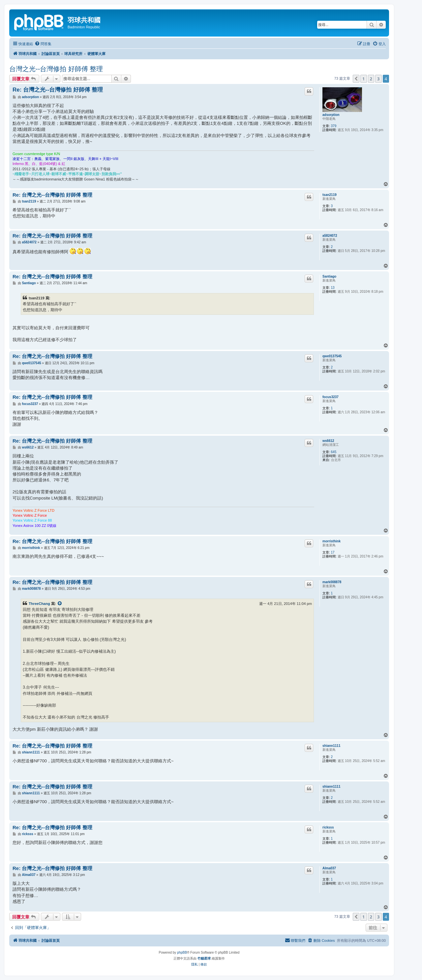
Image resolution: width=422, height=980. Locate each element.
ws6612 (328, 441)
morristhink (332, 541)
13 (333, 288)
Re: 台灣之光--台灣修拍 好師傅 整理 (58, 90)
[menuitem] (43, 44)
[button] (356, 79)
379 (334, 126)
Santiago (329, 276)
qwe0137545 (332, 356)
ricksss (328, 827)
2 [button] (371, 79)
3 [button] (378, 79)
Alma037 (329, 868)
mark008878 (332, 582)
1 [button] (363, 79)
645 (334, 452)
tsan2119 (330, 195)
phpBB (182, 953)
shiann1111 (331, 746)
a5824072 (330, 236)
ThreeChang (39, 604)
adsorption (331, 115)
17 (333, 552)
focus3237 (331, 397)
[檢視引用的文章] (60, 604)
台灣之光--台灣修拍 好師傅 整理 (56, 69)
